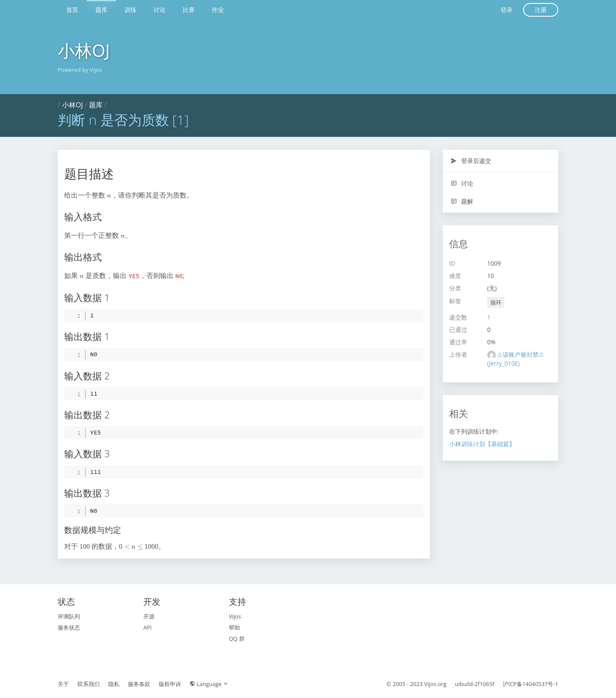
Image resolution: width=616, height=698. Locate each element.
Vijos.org (435, 684)
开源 (149, 616)
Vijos (235, 616)
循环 (496, 302)
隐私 (114, 684)
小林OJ (84, 50)
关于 (63, 684)
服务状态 (69, 627)
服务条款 (139, 684)
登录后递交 (471, 161)
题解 (462, 201)
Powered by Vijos (80, 70)
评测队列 (69, 616)
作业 (218, 10)
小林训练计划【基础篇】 (482, 444)
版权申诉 (170, 684)
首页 (72, 10)
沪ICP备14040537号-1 (530, 684)
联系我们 (89, 684)
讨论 (160, 10)
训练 (130, 10)
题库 (101, 10)
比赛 (189, 10)
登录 (506, 10)
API (148, 627)
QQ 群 (237, 639)
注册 (541, 10)
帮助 (234, 627)
